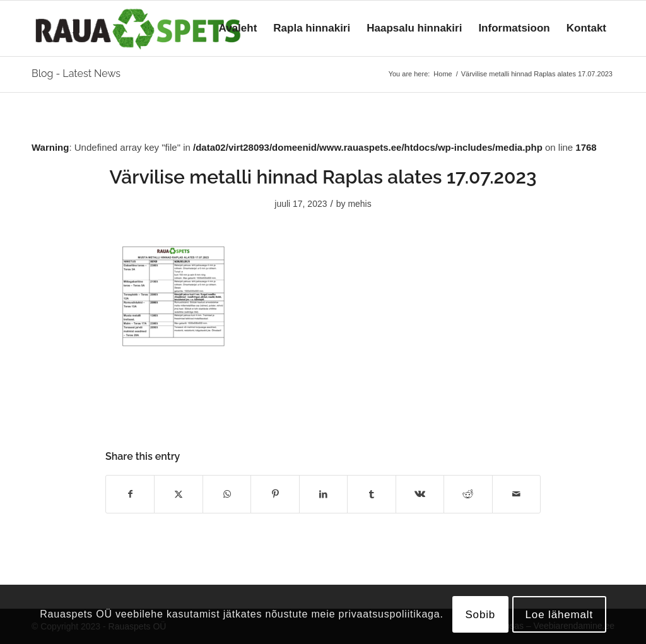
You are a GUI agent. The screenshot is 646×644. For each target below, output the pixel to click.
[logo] (138, 28)
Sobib (480, 615)
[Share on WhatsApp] (227, 494)
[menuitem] (238, 28)
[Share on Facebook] (130, 494)
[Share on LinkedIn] (323, 494)
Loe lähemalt (560, 615)
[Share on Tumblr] (371, 494)
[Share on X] (178, 494)
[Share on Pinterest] (275, 494)
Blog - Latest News (76, 73)
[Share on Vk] (420, 494)
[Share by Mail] (517, 494)
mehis (359, 204)
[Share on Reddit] (468, 494)
